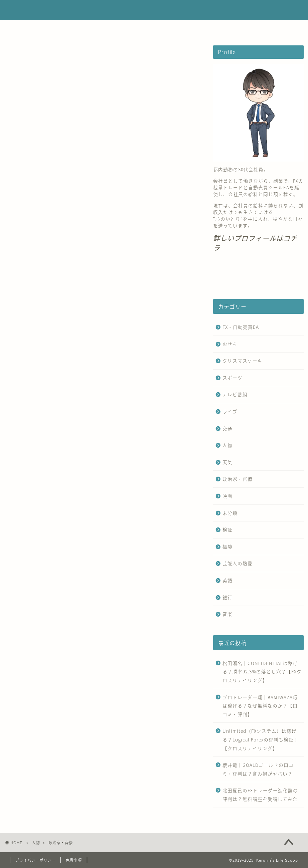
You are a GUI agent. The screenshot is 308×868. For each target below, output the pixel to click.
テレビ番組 (235, 394)
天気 (227, 462)
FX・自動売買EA (92, 28)
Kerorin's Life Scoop (154, 10)
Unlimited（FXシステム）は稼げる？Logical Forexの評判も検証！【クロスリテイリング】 (261, 739)
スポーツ (233, 378)
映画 (227, 496)
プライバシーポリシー (35, 860)
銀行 (227, 597)
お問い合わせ (177, 28)
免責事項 (74, 860)
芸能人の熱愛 (238, 563)
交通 (227, 428)
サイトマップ (219, 28)
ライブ (230, 411)
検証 (227, 529)
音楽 (227, 614)
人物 (227, 445)
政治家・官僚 (238, 479)
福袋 (227, 547)
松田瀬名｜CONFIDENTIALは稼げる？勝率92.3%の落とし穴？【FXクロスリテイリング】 (262, 672)
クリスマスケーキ (243, 361)
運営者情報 (136, 28)
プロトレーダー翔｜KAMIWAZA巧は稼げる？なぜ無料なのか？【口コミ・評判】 (260, 706)
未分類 (230, 513)
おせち (230, 344)
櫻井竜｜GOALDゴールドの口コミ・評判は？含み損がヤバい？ (258, 769)
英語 (227, 580)
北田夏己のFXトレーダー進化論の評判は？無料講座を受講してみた (260, 795)
